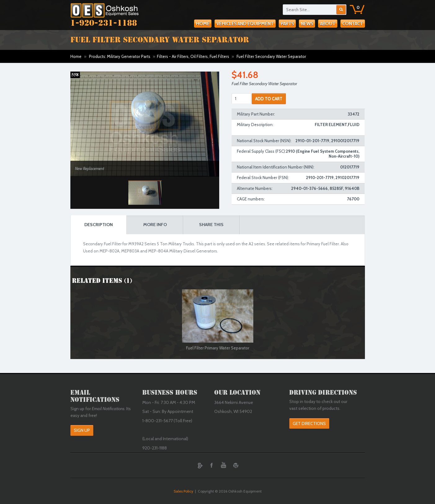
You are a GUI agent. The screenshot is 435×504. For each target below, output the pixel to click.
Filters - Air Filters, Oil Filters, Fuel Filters (193, 56)
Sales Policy (183, 491)
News (307, 24)
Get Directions (309, 423)
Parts (287, 24)
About (328, 24)
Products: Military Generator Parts (120, 56)
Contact (353, 24)
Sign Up (82, 430)
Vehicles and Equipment (245, 24)
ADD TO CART (269, 99)
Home (203, 24)
